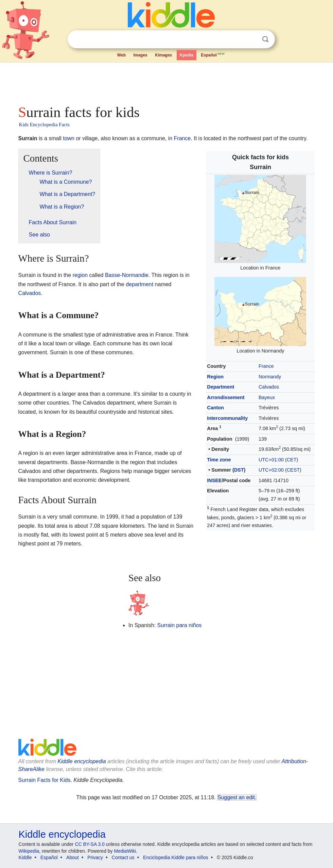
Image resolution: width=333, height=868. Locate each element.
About (73, 857)
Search (265, 39)
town (69, 138)
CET (292, 460)
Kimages (163, 55)
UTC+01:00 (271, 460)
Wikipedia (29, 851)
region (80, 275)
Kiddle (25, 857)
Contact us (123, 857)
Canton (215, 408)
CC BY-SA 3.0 (90, 844)
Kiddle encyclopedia (82, 761)
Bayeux (267, 397)
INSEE (214, 480)
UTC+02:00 (271, 470)
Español (213, 54)
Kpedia (187, 55)
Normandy (270, 377)
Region (215, 377)
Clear (251, 39)
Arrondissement (226, 397)
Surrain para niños (179, 625)
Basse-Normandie (127, 275)
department (139, 284)
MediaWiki (125, 851)
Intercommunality (227, 418)
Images (140, 55)
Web (121, 55)
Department (221, 387)
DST (239, 470)
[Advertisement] (167, 82)
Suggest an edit (236, 797)
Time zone (219, 460)
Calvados (269, 387)
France (182, 138)
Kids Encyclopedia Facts (44, 125)
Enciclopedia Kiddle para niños (176, 857)
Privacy (95, 857)
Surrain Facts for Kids (45, 780)
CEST (293, 470)
